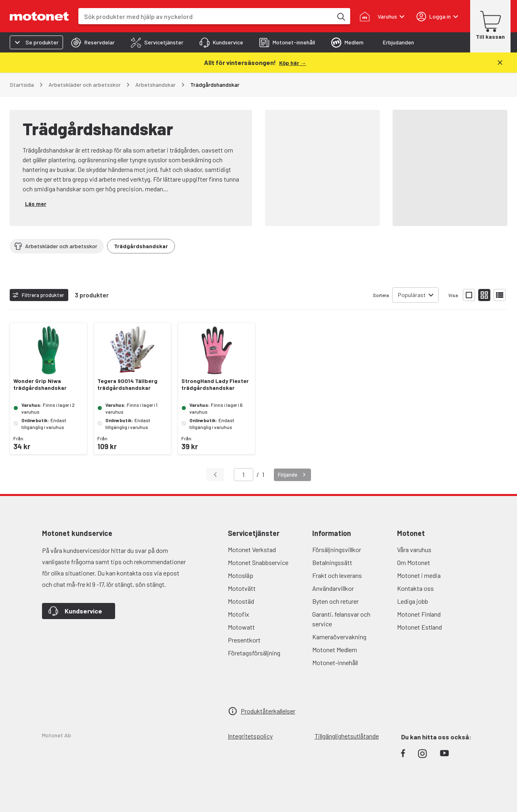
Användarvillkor (333, 588)
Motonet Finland (419, 614)
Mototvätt (242, 588)
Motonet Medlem (335, 650)
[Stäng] (500, 63)
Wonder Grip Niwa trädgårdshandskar (40, 384)
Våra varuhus (414, 549)
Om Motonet (414, 562)
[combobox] (205, 16)
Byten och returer (335, 601)
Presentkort (244, 640)
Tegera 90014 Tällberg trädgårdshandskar (127, 384)
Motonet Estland (419, 627)
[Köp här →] (293, 62)
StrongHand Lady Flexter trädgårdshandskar (215, 384)
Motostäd (241, 601)
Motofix (239, 614)
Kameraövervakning (339, 637)
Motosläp (241, 575)
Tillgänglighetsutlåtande (347, 736)
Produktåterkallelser (268, 711)
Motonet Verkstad (252, 549)
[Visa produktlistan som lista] (500, 295)
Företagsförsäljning (254, 653)
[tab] (93, 42)
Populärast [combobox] (412, 295)
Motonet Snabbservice (258, 562)
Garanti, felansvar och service (341, 619)
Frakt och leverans (337, 575)
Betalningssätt (332, 562)
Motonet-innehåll (335, 662)
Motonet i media (419, 575)
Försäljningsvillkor (337, 549)
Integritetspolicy (250, 736)
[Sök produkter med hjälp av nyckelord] (340, 16)
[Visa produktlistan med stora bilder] (469, 295)
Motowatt (241, 627)
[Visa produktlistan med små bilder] (484, 295)
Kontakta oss (415, 588)
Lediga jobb (413, 601)
